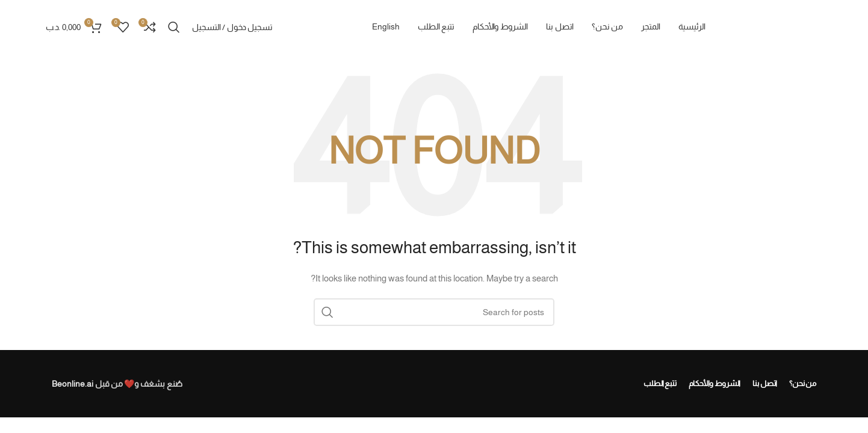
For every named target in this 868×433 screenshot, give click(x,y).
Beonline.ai (73, 384)
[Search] (174, 27)
